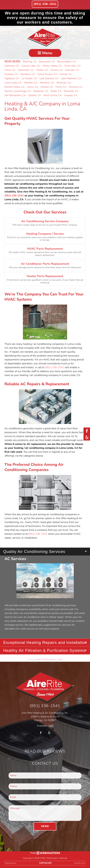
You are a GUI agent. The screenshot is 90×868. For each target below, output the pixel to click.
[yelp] (87, 437)
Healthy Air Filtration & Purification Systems (44, 650)
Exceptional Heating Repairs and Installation (45, 642)
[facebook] (87, 431)
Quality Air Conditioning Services (34, 552)
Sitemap (63, 858)
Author (60, 659)
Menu (45, 53)
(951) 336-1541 (45, 4)
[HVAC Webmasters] (45, 854)
